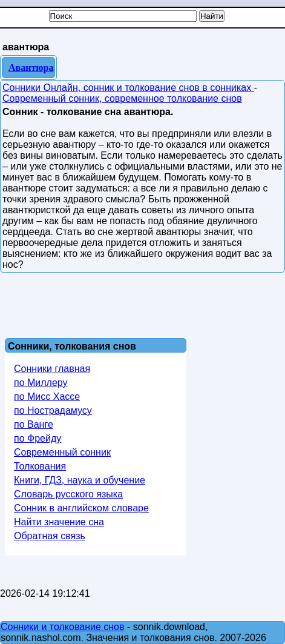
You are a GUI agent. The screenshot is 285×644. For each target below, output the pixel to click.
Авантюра (31, 68)
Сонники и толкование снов (63, 627)
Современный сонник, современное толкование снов (122, 98)
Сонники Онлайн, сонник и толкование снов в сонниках (128, 88)
